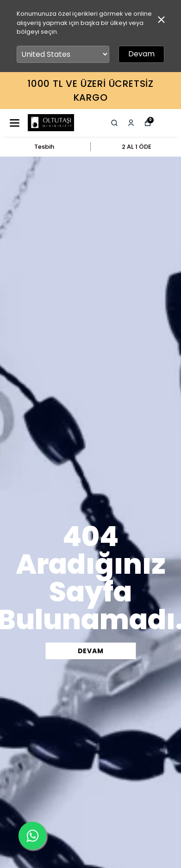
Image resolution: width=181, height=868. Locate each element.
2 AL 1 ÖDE (137, 147)
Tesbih (44, 147)
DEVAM (91, 651)
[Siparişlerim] (131, 123)
